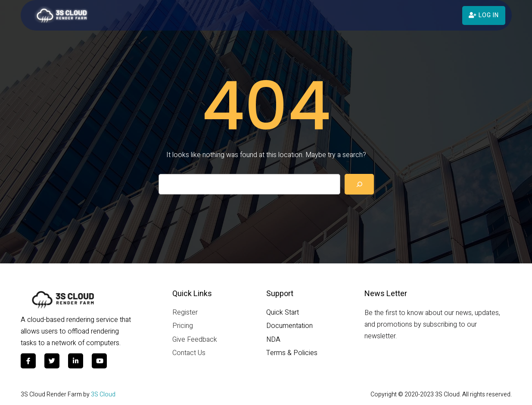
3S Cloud (103, 394)
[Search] (359, 184)
